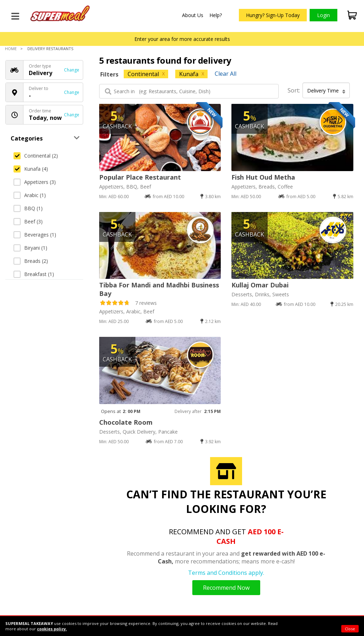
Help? (216, 15)
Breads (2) (31, 261)
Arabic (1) (30, 195)
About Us (193, 15)
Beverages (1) (35, 235)
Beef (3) (28, 221)
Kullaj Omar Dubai (260, 285)
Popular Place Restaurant (140, 177)
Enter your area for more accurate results (182, 39)
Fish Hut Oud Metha (263, 177)
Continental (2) (36, 156)
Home (11, 49)
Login (323, 15)
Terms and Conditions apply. (226, 573)
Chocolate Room (126, 422)
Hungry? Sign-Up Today (273, 15)
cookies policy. (52, 629)
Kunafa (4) (31, 169)
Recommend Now (226, 588)
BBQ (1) (28, 208)
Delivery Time (326, 91)
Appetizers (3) (35, 182)
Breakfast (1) (34, 274)
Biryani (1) (30, 248)
